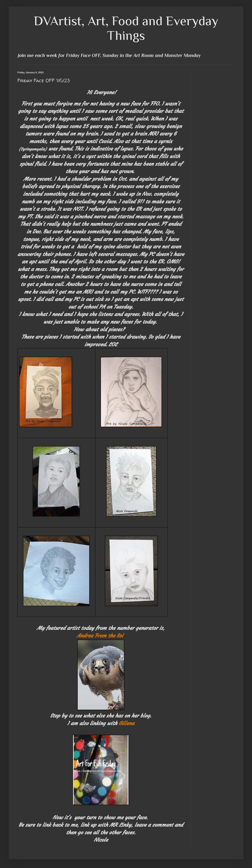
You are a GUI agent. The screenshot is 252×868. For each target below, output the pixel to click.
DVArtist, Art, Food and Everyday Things (126, 28)
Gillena (127, 723)
